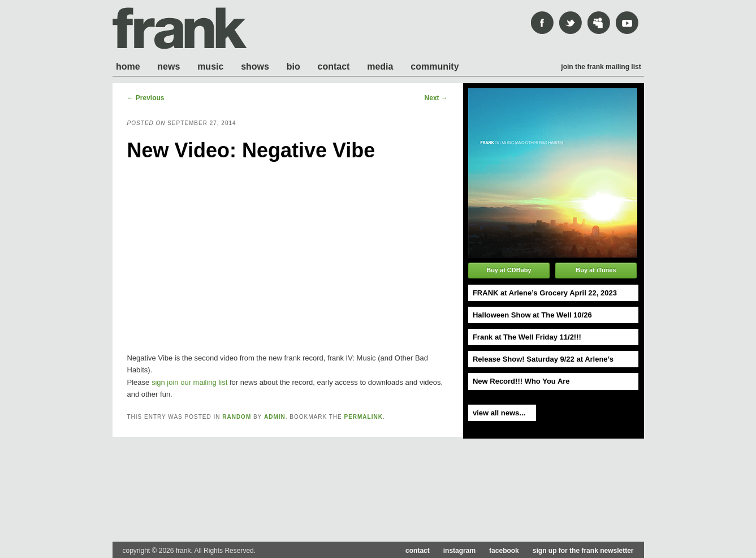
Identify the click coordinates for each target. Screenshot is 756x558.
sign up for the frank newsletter (583, 551)
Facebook (542, 23)
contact (418, 551)
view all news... (499, 413)
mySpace (599, 23)
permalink (363, 417)
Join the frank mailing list (601, 67)
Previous (146, 98)
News (169, 66)
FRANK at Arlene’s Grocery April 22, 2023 (545, 293)
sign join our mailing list (189, 382)
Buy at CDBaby (509, 270)
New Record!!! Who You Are (521, 381)
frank (180, 28)
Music (210, 66)
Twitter (571, 23)
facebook (504, 551)
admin (275, 417)
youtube (627, 23)
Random (237, 417)
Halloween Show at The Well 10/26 (532, 315)
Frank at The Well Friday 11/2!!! (527, 337)
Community (435, 66)
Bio (293, 66)
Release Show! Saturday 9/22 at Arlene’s (543, 359)
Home (128, 66)
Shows (255, 66)
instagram (459, 551)
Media (380, 66)
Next (436, 98)
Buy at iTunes (596, 270)
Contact (334, 66)
